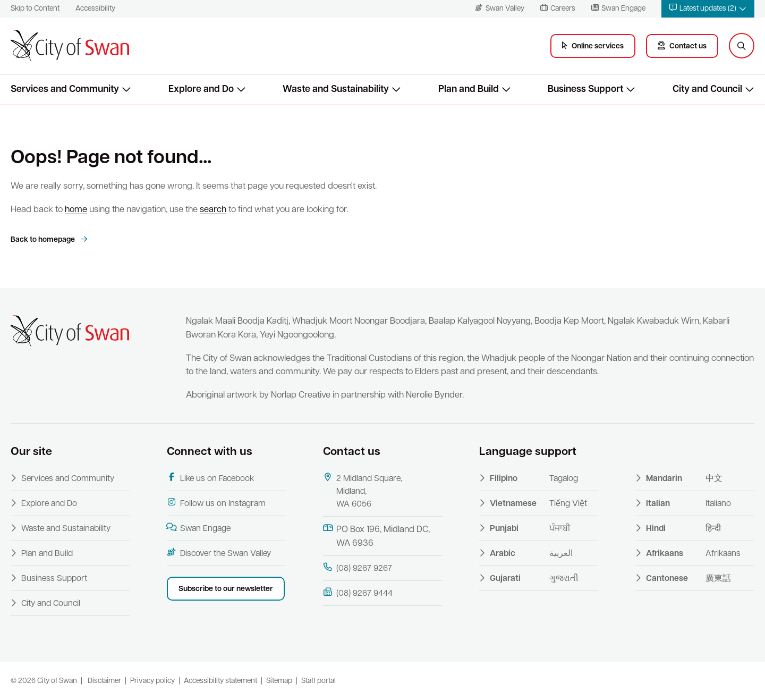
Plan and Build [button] (469, 90)
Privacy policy (152, 681)
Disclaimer (104, 681)
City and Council (51, 604)
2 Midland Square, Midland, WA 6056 (363, 491)
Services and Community (68, 479)
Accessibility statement (220, 681)
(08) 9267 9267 (358, 568)
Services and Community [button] (65, 90)
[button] (708, 9)
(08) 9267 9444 (358, 593)
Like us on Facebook (210, 478)
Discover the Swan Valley (219, 553)
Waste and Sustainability (66, 529)
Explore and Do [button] (201, 90)
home (76, 210)
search (213, 210)
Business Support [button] (585, 90)
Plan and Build (47, 554)
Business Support (54, 579)
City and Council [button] (707, 90)
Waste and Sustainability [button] (336, 90)
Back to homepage (44, 240)
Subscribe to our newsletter (226, 589)
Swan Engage (199, 528)
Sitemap (279, 681)
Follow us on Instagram (216, 503)
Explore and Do (49, 504)
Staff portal (318, 681)
